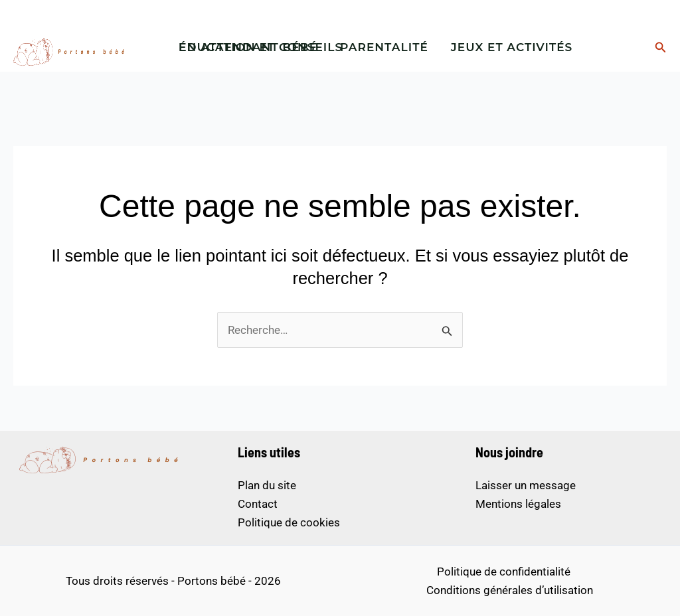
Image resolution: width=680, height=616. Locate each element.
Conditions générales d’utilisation (510, 590)
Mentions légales (518, 504)
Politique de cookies (289, 522)
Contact (258, 504)
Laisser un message (526, 485)
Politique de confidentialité (504, 572)
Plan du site (267, 485)
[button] (661, 47)
